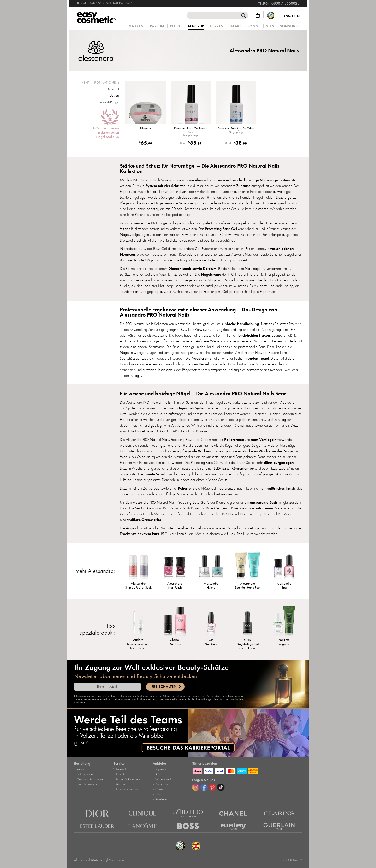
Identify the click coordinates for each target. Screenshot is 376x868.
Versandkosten (118, 860)
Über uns (161, 794)
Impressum (161, 769)
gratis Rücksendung (88, 784)
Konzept (113, 89)
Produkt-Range (109, 102)
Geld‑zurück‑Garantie (90, 779)
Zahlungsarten (85, 774)
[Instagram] (196, 787)
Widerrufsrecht (164, 779)
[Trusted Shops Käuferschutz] (271, 15)
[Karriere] (188, 733)
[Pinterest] (212, 787)
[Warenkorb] (258, 15)
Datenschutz (163, 784)
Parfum (157, 26)
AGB (158, 774)
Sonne (254, 26)
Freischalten (164, 687)
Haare (236, 26)
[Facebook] (204, 787)
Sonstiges (290, 26)
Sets (270, 26)
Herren (217, 26)
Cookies (160, 789)
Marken (136, 26)
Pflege (176, 26)
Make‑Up (196, 26)
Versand (82, 769)
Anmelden (291, 16)
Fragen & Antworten (128, 779)
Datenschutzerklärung (174, 696)
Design (114, 95)
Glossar (120, 784)
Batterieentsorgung (127, 789)
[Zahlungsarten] (247, 770)
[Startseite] (78, 1)
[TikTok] (221, 787)
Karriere (161, 799)
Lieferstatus (122, 769)
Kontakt (121, 774)
